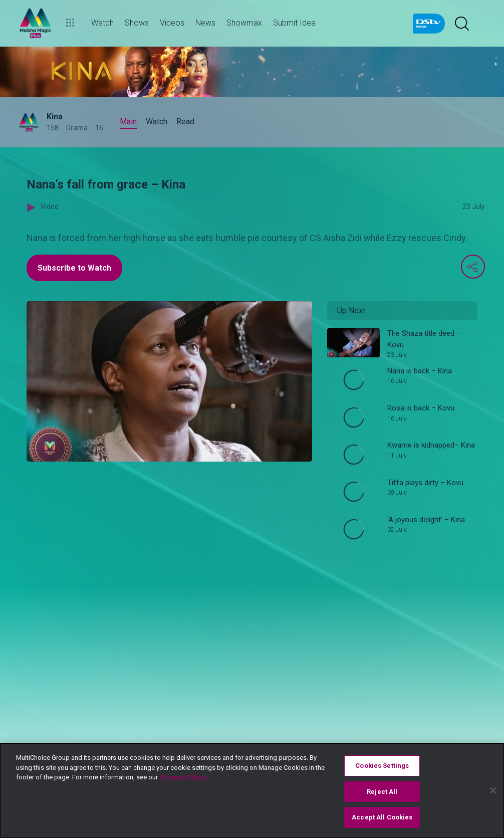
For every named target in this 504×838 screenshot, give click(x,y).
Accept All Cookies (382, 817)
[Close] (493, 790)
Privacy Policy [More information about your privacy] (183, 777)
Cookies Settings (382, 766)
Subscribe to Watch (74, 268)
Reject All (382, 792)
